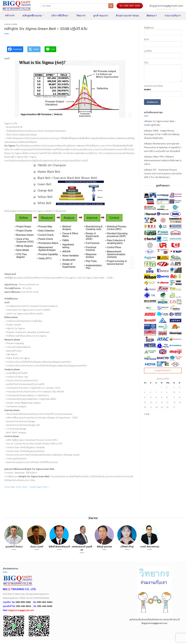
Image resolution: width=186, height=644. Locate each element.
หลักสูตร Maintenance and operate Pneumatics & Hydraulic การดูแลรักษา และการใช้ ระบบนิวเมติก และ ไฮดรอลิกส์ (163, 147)
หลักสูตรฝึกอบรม (33, 15)
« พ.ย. (147, 414)
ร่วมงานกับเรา (173, 15)
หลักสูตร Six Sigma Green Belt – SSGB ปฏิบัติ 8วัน (160, 123)
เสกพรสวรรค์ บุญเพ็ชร (82, 548)
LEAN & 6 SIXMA (11, 24)
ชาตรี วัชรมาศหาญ (150, 547)
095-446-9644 (24, 606)
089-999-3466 (23, 602)
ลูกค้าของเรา (101, 15)
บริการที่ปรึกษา (60, 15)
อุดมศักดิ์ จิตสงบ (14, 547)
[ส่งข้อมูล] (111, 6)
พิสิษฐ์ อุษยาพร (104, 547)
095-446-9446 (45, 606)
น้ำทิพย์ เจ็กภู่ (127, 547)
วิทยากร (81, 15)
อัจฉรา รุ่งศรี (37, 547)
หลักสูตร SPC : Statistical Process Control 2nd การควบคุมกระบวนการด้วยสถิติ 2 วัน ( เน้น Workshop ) (163, 173)
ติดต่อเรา (152, 15)
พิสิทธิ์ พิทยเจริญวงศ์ (59, 547)
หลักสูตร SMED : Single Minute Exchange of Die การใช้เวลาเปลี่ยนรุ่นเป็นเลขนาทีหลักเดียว (162, 134)
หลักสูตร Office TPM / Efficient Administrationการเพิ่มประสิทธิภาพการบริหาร (163, 160)
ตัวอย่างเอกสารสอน (127, 15)
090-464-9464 (45, 602)
